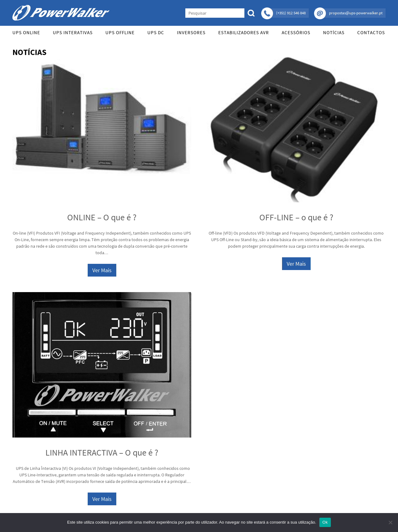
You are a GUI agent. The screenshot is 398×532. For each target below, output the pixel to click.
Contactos (371, 32)
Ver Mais (102, 270)
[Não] (390, 522)
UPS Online (26, 32)
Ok (325, 522)
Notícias (334, 32)
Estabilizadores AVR (244, 32)
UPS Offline (120, 32)
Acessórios (296, 32)
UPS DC (156, 32)
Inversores (191, 32)
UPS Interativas (73, 32)
